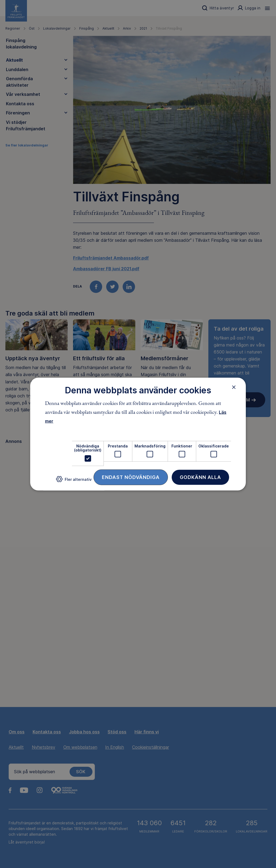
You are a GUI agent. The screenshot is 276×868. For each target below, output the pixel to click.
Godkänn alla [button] (200, 477)
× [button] (234, 387)
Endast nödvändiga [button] (131, 477)
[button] (74, 481)
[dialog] (138, 434)
